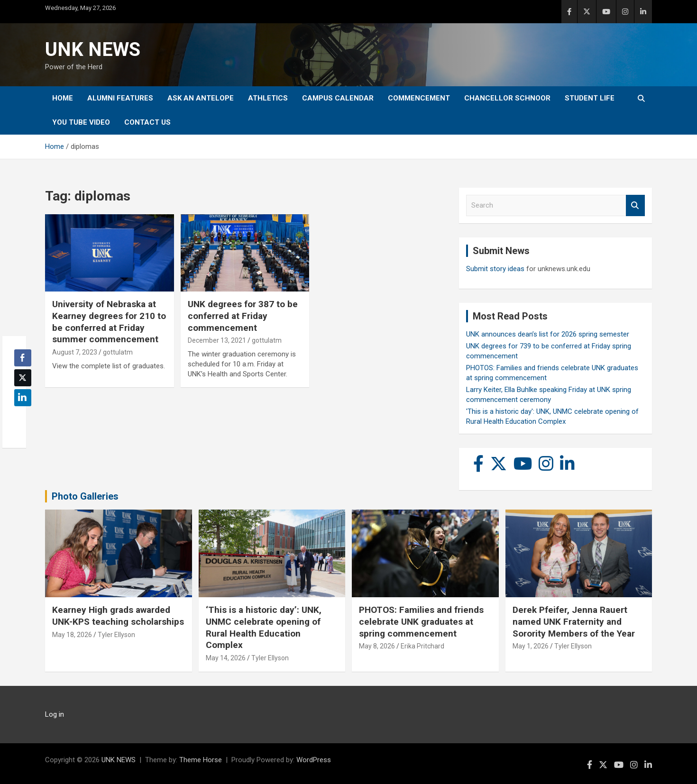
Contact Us (147, 122)
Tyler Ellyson (116, 635)
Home (63, 98)
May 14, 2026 (226, 658)
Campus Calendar (338, 98)
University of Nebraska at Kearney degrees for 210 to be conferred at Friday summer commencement (109, 322)
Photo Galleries (85, 496)
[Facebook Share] (23, 358)
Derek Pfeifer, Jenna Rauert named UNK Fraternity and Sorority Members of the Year (574, 621)
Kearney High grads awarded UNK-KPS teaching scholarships (118, 616)
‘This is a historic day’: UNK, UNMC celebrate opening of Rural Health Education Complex (264, 627)
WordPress (314, 760)
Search (635, 205)
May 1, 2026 (531, 646)
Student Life (590, 98)
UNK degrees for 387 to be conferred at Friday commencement (243, 316)
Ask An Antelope (201, 98)
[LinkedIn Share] (23, 398)
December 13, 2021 (217, 340)
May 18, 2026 (72, 635)
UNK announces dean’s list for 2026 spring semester (548, 334)
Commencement (419, 98)
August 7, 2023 (75, 352)
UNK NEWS (93, 50)
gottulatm (118, 352)
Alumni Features (120, 98)
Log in (55, 714)
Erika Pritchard (422, 646)
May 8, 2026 (377, 646)
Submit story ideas (495, 269)
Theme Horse (201, 760)
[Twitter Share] (23, 378)
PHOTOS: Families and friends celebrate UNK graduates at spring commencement (421, 621)
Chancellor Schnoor (507, 98)
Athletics (268, 98)
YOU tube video (81, 122)
